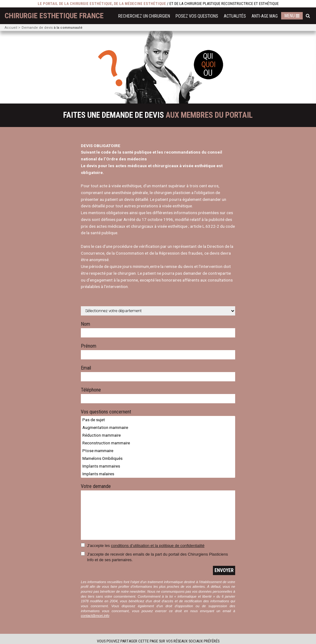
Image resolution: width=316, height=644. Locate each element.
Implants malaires (158, 474)
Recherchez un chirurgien (144, 16)
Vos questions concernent (106, 412)
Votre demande (96, 487)
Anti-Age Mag (265, 16)
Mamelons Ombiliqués (158, 458)
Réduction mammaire (158, 435)
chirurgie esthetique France (54, 16)
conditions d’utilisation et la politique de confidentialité (158, 546)
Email (86, 368)
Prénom (89, 346)
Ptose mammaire (158, 451)
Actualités (235, 16)
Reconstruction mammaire (158, 443)
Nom (85, 324)
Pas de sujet (158, 420)
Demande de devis (52, 28)
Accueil (11, 28)
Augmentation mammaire (158, 428)
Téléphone (91, 390)
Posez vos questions (197, 16)
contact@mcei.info (95, 616)
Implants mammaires (158, 466)
